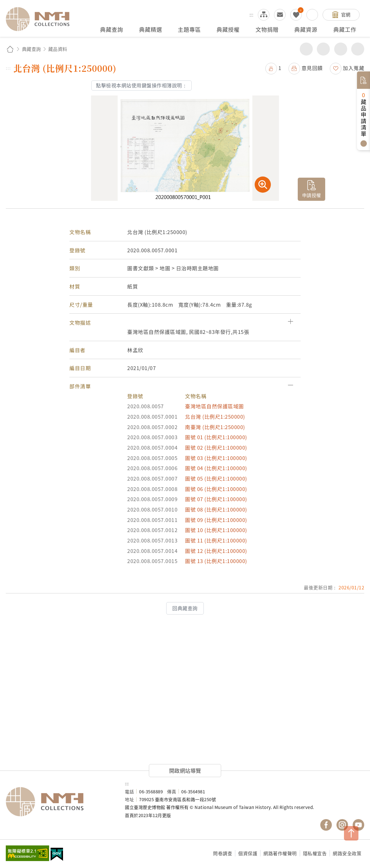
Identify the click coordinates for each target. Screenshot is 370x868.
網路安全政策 (347, 853)
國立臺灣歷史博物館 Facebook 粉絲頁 (326, 825)
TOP (351, 833)
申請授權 (312, 195)
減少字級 (358, 49)
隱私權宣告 (315, 853)
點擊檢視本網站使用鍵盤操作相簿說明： (141, 85)
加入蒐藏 (354, 68)
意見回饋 (312, 68)
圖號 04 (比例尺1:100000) (216, 468)
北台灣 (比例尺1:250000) (215, 416)
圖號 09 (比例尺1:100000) (216, 520)
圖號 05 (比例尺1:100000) (216, 478)
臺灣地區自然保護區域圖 (214, 406)
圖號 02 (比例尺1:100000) (216, 447)
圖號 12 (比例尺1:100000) (216, 551)
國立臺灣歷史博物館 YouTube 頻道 (358, 825)
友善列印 (323, 49)
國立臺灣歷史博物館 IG (342, 825)
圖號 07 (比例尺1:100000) (216, 499)
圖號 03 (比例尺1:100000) (216, 458)
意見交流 (280, 15)
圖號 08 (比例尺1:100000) (216, 509)
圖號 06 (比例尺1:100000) (216, 489)
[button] (185, 323)
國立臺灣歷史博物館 (60, 802)
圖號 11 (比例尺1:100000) (216, 540)
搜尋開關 (312, 15)
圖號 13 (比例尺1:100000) (216, 561)
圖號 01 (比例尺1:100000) (216, 437)
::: (251, 14)
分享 (306, 49)
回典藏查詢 (185, 608)
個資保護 (248, 853)
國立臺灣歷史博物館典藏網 (41, 19)
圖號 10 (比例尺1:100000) (216, 530)
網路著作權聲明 (280, 853)
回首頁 (10, 49)
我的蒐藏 (296, 15)
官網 (346, 14)
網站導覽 (264, 15)
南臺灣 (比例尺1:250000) (215, 427)
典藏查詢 (32, 49)
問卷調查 (223, 853)
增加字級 (341, 49)
